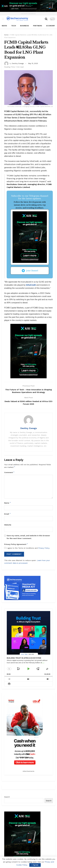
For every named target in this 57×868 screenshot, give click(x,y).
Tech (14, 26)
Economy (51, 26)
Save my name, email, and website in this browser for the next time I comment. (28, 537)
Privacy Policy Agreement (16, 544)
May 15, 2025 (33, 63)
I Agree (35, 865)
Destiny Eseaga (18, 63)
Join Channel (30, 271)
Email (7, 514)
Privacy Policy (44, 548)
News (4, 26)
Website (8, 525)
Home (6, 35)
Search (7, 797)
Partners (38, 26)
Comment (9, 473)
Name (8, 503)
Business (25, 26)
